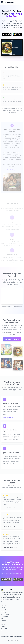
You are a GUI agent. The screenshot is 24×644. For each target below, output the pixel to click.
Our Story (3, 612)
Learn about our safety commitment (12, 467)
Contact (16, 640)
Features (3, 608)
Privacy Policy (4, 629)
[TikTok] (4, 602)
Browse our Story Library (9, 418)
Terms (12, 640)
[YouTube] (2, 602)
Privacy (8, 640)
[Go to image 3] (13, 54)
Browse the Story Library (12, 340)
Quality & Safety (5, 614)
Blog (2, 618)
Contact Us (4, 627)
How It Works (4, 610)
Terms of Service (5, 631)
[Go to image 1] (10, 54)
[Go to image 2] (11, 54)
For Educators (4, 616)
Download (3, 621)
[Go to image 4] (14, 54)
